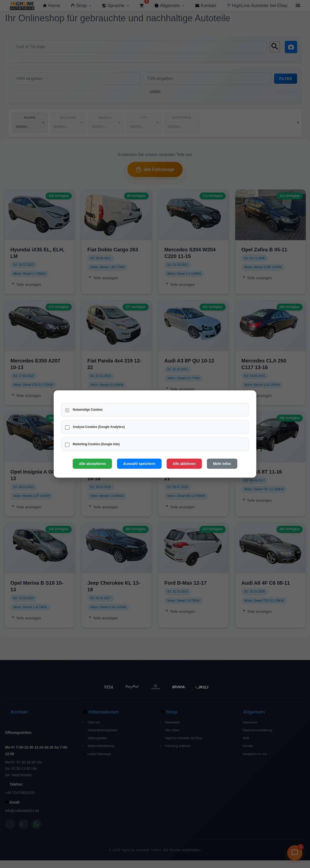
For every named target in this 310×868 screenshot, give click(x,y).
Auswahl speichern (139, 464)
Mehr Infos (222, 464)
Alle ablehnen (184, 464)
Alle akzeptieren (92, 464)
